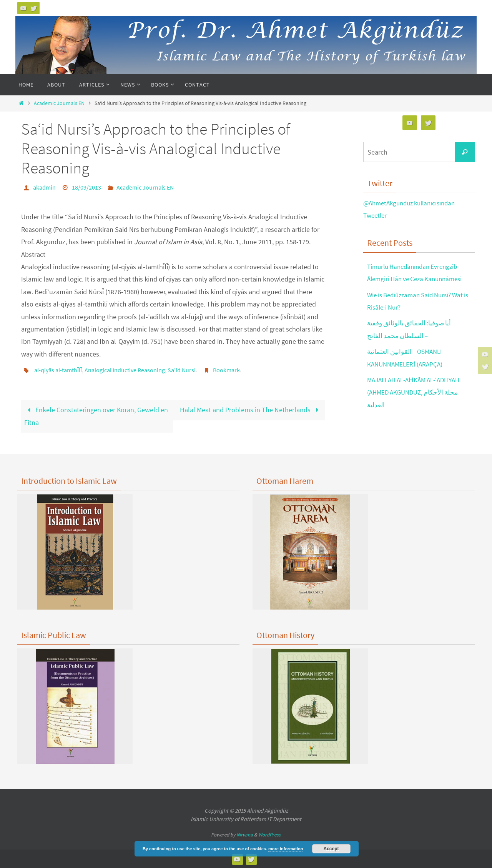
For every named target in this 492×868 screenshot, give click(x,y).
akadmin (44, 187)
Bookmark (226, 370)
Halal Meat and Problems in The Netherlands (251, 409)
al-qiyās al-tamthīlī (58, 370)
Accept (331, 849)
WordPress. (270, 834)
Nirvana (245, 834)
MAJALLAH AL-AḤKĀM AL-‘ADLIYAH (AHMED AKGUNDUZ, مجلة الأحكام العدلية (418, 392)
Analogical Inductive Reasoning (125, 370)
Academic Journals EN (59, 103)
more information (286, 849)
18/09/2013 (86, 187)
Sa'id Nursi (182, 370)
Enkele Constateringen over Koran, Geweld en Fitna (96, 415)
